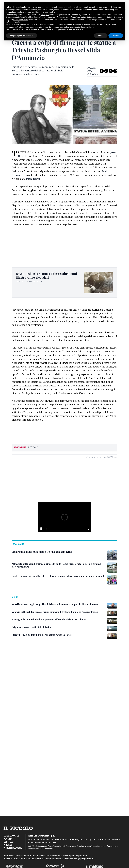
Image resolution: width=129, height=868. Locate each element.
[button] (54, 517)
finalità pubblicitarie (21, 20)
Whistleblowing (13, 848)
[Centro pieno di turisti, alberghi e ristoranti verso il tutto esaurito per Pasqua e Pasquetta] (58, 576)
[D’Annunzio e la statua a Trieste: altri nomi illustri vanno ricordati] (49, 275)
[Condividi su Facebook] (102, 71)
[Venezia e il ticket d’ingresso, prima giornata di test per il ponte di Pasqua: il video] (55, 612)
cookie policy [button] (50, 12)
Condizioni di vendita (11, 837)
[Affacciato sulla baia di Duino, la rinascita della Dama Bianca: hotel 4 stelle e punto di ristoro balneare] (58, 565)
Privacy (8, 845)
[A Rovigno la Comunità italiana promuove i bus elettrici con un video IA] (49, 620)
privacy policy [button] (102, 7)
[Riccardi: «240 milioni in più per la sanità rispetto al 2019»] (42, 635)
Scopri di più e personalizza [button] (22, 36)
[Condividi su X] (111, 71)
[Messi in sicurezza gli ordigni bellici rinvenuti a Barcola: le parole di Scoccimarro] (55, 604)
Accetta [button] (116, 36)
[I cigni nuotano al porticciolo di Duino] (32, 627)
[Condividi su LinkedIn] (106, 71)
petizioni (33, 447)
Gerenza (8, 842)
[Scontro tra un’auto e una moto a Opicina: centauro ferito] (42, 552)
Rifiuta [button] (101, 36)
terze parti (45, 15)
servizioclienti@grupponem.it (78, 859)
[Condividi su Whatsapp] (115, 71)
